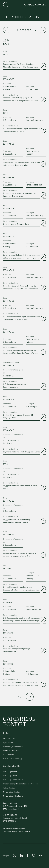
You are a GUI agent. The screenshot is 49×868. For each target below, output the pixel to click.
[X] (15, 856)
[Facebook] (27, 856)
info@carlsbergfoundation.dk (15, 818)
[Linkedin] (21, 856)
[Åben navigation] (6, 5)
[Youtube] (40, 856)
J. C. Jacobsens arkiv (21, 17)
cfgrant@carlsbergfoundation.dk (17, 831)
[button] (43, 30)
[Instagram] (34, 856)
